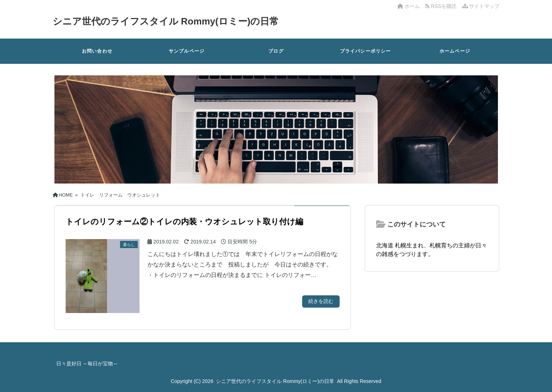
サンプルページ (187, 51)
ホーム (409, 6)
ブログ (276, 51)
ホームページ (455, 51)
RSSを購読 (442, 6)
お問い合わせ (97, 51)
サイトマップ (481, 6)
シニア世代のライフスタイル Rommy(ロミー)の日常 (166, 21)
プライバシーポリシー (366, 51)
